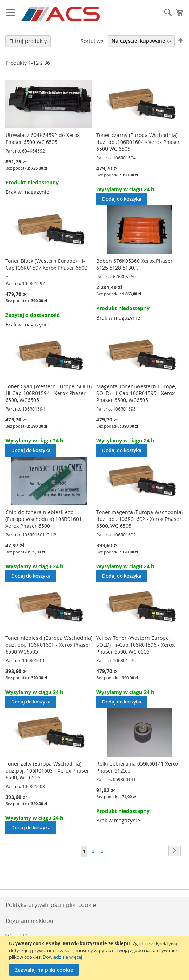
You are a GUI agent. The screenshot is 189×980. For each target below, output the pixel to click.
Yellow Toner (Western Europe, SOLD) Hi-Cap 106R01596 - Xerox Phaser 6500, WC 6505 (135, 645)
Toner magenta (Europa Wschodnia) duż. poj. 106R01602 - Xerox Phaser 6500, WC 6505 (140, 519)
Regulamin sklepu (30, 921)
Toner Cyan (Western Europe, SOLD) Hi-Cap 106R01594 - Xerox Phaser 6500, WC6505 (49, 393)
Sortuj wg (92, 41)
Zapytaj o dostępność (32, 315)
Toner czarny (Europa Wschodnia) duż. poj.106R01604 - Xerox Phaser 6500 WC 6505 (138, 142)
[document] (95, 958)
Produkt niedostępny (32, 182)
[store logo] (61, 14)
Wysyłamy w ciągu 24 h (125, 189)
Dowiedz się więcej (62, 957)
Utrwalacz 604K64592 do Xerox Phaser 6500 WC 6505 (43, 138)
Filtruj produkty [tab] (28, 41)
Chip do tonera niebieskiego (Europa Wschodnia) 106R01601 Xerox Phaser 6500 (44, 519)
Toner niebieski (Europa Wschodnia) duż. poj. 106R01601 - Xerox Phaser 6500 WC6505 (49, 645)
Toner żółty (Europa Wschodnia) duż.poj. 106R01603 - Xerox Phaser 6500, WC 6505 (47, 771)
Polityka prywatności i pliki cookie (51, 905)
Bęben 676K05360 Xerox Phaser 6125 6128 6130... (135, 264)
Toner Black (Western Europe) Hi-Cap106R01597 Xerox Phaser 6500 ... (46, 268)
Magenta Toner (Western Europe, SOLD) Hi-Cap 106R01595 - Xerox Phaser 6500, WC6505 (136, 393)
